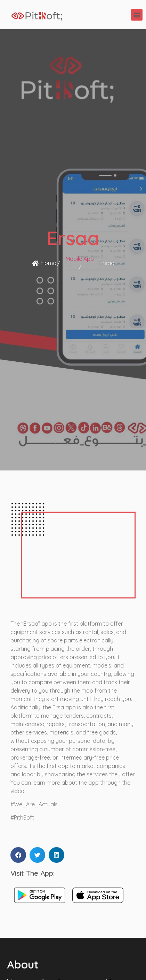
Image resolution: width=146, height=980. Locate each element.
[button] (137, 15)
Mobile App (80, 259)
